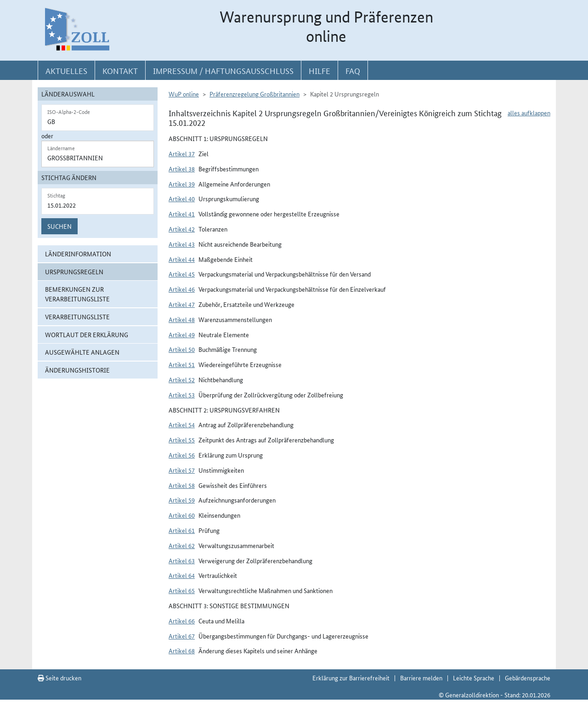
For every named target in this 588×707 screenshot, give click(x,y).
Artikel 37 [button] (182, 153)
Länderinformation (78, 254)
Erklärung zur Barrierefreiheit (351, 678)
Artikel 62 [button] (182, 545)
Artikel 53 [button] (182, 395)
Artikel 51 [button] (182, 364)
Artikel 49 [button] (182, 334)
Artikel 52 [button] (182, 379)
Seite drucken (59, 678)
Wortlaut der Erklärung (87, 334)
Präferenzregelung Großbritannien (254, 94)
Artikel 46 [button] (182, 289)
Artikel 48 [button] (182, 319)
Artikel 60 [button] (182, 515)
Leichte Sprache (474, 678)
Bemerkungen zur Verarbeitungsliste (77, 294)
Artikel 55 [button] (182, 440)
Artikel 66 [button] (182, 621)
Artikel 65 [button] (182, 590)
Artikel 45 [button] (182, 274)
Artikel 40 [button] (182, 198)
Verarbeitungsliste (77, 317)
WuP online (184, 94)
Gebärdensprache (528, 678)
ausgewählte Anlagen (82, 352)
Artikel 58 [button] (182, 485)
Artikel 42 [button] (182, 229)
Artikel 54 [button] (182, 424)
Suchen (59, 226)
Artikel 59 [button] (182, 500)
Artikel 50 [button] (182, 349)
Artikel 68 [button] (182, 650)
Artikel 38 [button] (182, 169)
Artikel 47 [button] (182, 304)
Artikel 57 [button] (182, 470)
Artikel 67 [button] (182, 636)
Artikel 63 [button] (182, 560)
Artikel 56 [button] (182, 455)
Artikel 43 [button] (182, 244)
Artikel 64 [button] (182, 575)
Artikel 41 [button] (182, 214)
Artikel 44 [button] (182, 259)
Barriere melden (421, 678)
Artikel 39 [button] (182, 184)
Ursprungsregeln (74, 271)
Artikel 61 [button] (182, 530)
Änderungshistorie (77, 370)
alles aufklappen (529, 113)
